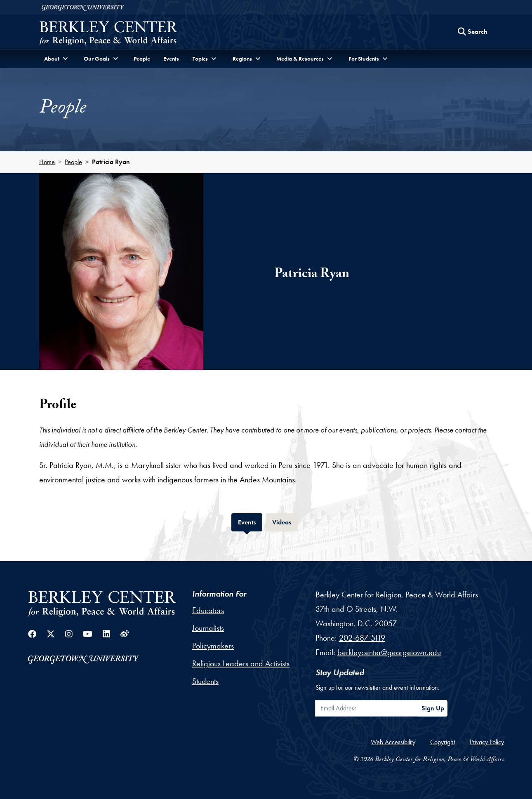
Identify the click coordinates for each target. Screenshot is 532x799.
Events (171, 59)
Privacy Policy (487, 742)
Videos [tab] (285, 521)
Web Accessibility (393, 742)
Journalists (208, 628)
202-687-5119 (362, 638)
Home (47, 162)
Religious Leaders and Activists (241, 663)
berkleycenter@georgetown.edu (389, 652)
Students (205, 681)
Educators (208, 610)
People (142, 59)
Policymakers (213, 646)
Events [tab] (250, 521)
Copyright (443, 742)
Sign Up (433, 708)
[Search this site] (473, 32)
